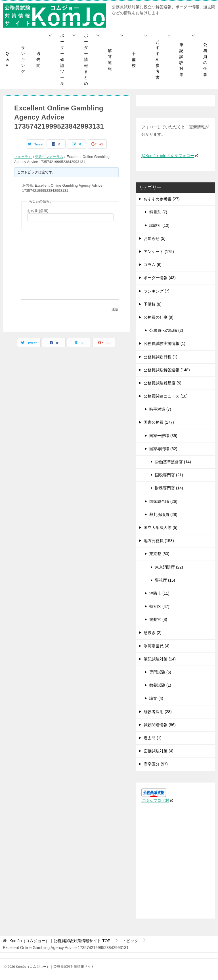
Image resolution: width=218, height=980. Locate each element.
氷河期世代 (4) (157, 646)
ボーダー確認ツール (62, 59)
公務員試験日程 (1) (161, 357)
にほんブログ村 (157, 800)
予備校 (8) (153, 304)
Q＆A (8, 59)
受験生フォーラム (49, 157)
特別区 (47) (159, 606)
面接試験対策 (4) (159, 751)
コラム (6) (153, 265)
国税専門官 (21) (169, 475)
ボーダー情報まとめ (86, 59)
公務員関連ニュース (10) (166, 396)
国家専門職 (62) (163, 449)
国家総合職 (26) (163, 501)
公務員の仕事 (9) (159, 317)
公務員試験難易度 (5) (163, 383)
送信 (115, 309)
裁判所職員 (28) (163, 514)
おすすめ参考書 (158, 59)
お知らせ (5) (155, 238)
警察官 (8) (158, 619)
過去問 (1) (153, 738)
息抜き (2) (153, 633)
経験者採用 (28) (158, 712)
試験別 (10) (159, 225)
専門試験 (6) (160, 672)
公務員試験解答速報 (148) (167, 370)
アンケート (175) (159, 252)
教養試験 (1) (160, 685)
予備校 (134, 59)
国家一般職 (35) (163, 436)
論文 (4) (156, 698)
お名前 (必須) (38, 211)
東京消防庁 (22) (169, 567)
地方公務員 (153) (159, 541)
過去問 (38, 59)
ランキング (23, 59)
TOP (60, 941)
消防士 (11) (159, 593)
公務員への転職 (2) (166, 330)
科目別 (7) (158, 212)
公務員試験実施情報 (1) (164, 343)
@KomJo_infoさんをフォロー (170, 156)
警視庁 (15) (165, 580)
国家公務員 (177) (159, 422)
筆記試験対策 (181, 60)
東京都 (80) (159, 554)
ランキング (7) (157, 291)
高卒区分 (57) (156, 764)
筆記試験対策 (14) (160, 659)
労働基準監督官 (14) (173, 462)
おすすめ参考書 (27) (162, 199)
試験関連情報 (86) (160, 725)
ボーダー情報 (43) (160, 278)
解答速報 (110, 60)
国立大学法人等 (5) (161, 528)
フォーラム (23, 157)
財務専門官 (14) (169, 488)
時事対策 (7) (160, 409)
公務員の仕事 (205, 60)
